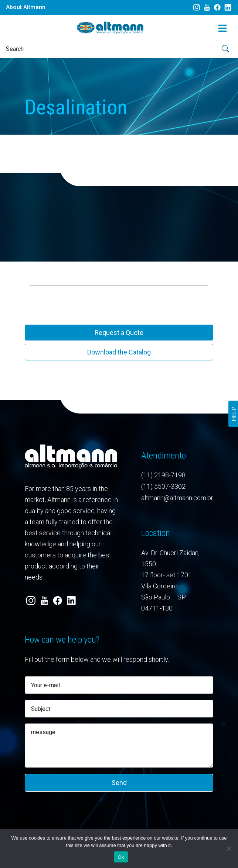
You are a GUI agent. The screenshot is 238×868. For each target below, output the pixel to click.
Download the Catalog (119, 352)
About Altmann (26, 7)
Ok (121, 857)
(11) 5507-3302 (163, 486)
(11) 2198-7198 (163, 475)
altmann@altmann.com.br (177, 498)
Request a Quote (119, 333)
